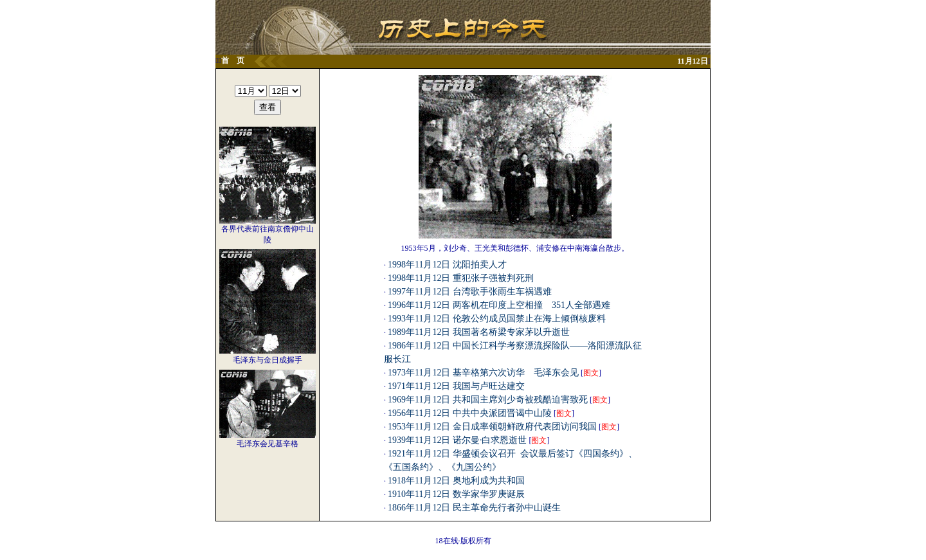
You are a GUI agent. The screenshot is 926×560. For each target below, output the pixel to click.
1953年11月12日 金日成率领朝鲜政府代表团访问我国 (492, 427)
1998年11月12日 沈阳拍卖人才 (447, 265)
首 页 (233, 60)
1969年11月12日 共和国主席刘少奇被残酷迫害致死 (488, 400)
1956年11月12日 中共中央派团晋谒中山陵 (470, 413)
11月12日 (692, 61)
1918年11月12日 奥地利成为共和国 (456, 481)
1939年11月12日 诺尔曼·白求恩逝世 (457, 440)
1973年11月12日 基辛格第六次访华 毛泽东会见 (483, 373)
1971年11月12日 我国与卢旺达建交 (456, 386)
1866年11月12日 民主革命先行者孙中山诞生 (474, 508)
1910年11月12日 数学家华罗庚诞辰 (456, 494)
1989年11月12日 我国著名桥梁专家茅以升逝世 (479, 332)
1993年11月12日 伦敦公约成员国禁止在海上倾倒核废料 (497, 319)
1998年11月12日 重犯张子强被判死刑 (461, 278)
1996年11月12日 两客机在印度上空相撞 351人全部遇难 (499, 305)
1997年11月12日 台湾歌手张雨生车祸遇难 (470, 292)
